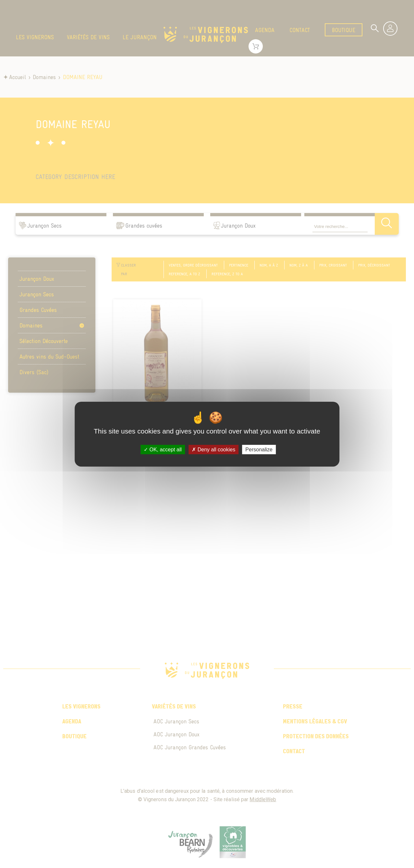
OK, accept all (163, 449)
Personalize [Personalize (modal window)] (259, 449)
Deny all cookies (213, 449)
